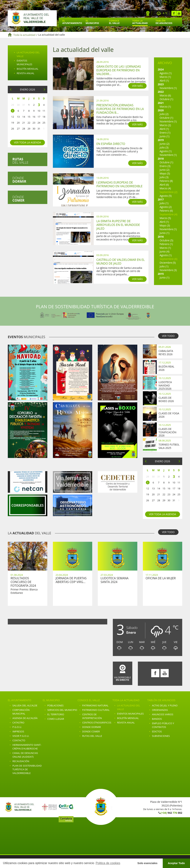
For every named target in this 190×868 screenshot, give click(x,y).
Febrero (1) (166, 244)
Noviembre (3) (168, 270)
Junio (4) (164, 251)
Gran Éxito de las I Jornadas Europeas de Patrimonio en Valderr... (119, 70)
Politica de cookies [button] (108, 863)
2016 (161, 237)
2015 (161, 274)
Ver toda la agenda (27, 142)
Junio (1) (164, 136)
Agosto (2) (166, 207)
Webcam (148, 13)
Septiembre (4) (168, 214)
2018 (161, 159)
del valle (20, 161)
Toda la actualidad (24, 35)
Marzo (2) (165, 125)
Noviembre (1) (168, 88)
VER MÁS (137, 86)
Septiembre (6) (168, 259)
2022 (161, 92)
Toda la (140, 22)
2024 (161, 69)
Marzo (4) (165, 188)
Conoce (114, 22)
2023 (161, 84)
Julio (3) (164, 147)
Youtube (179, 13)
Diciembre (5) (168, 263)
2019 (161, 140)
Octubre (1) (166, 99)
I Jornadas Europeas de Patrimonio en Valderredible (120, 184)
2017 (161, 199)
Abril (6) (164, 185)
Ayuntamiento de (32, 18)
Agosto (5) (166, 196)
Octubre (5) (166, 240)
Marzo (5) (165, 218)
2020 (161, 110)
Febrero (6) (166, 211)
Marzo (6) (165, 95)
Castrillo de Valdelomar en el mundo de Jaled (121, 262)
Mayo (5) (165, 173)
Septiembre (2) (168, 192)
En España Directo (111, 144)
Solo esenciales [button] (148, 863)
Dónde (19, 180)
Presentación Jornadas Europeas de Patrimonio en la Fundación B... (120, 109)
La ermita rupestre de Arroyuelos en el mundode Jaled (118, 225)
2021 (161, 103)
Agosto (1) (166, 73)
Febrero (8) (166, 181)
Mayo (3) (165, 225)
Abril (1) (164, 81)
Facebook (174, 13)
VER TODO (168, 336)
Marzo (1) (165, 77)
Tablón (164, 22)
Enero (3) (165, 166)
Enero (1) (165, 133)
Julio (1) (164, 203)
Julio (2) (164, 114)
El (72, 22)
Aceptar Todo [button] (176, 863)
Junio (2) (164, 144)
